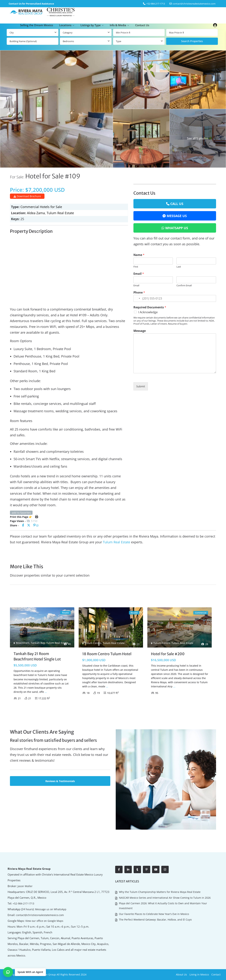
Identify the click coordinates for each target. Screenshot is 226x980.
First (136, 267)
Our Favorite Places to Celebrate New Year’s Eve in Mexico (154, 912)
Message (140, 331)
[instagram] (165, 869)
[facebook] (119, 869)
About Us (181, 974)
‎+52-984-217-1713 (156, 4)
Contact (216, 974)
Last (179, 267)
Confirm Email (184, 285)
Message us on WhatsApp (50, 909)
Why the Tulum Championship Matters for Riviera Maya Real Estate (160, 892)
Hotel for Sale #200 (168, 654)
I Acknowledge (148, 312)
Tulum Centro (93, 643)
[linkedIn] (128, 869)
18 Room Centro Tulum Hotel (107, 654)
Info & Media (118, 25)
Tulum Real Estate (60, 213)
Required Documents (150, 307)
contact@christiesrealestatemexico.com (194, 4)
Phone (139, 293)
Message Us (177, 216)
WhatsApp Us (177, 228)
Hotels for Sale (51, 207)
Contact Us (142, 25)
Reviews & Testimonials (60, 781)
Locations (65, 25)
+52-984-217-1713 (23, 903)
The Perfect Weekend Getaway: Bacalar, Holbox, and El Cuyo (155, 917)
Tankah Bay (38, 643)
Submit (141, 386)
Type (119, 41)
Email (139, 274)
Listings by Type (91, 25)
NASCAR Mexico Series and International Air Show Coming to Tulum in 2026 (165, 897)
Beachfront (23, 643)
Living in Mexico (199, 974)
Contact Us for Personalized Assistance (31, 4)
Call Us (177, 204)
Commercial (30, 207)
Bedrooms (68, 41)
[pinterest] (147, 869)
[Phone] (175, 298)
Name (139, 255)
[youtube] (156, 869)
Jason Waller (24, 886)
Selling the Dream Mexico (37, 25)
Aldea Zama (36, 213)
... (46, 692)
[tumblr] (137, 869)
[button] (24, 972)
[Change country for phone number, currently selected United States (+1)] (137, 298)
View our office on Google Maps (44, 921)
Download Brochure (27, 196)
